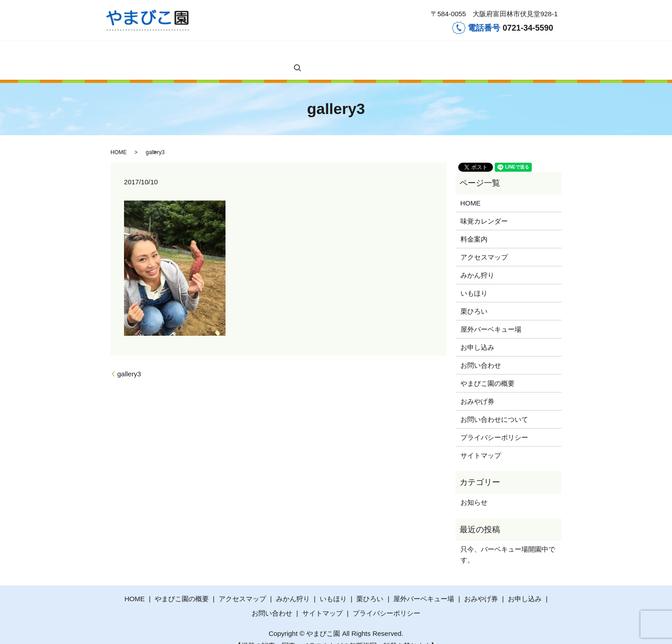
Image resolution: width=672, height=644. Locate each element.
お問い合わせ (434, 53)
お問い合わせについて (494, 405)
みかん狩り (260, 53)
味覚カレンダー (152, 53)
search (513, 53)
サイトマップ (481, 441)
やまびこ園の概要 (478, 53)
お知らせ (474, 488)
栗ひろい (315, 53)
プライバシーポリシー (494, 423)
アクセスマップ (222, 53)
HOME (120, 53)
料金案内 (187, 53)
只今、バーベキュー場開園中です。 (508, 540)
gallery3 (129, 359)
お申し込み (399, 53)
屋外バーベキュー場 (356, 53)
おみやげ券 (477, 387)
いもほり (289, 53)
